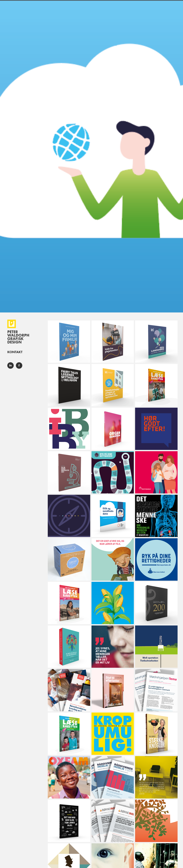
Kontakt (15, 352)
